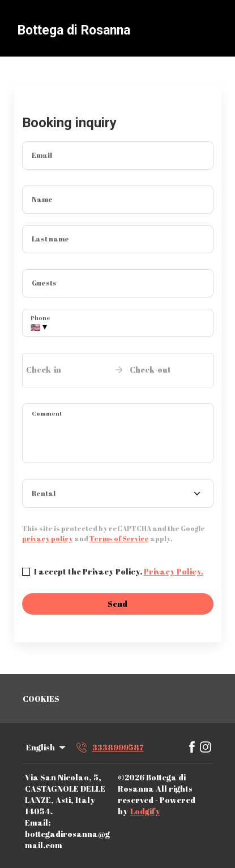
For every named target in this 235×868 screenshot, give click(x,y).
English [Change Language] (47, 747)
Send (118, 604)
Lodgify (145, 811)
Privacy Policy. (174, 571)
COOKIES (41, 699)
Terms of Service (119, 538)
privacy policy (48, 538)
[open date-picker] (118, 370)
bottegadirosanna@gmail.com (67, 839)
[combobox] (118, 494)
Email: (38, 822)
